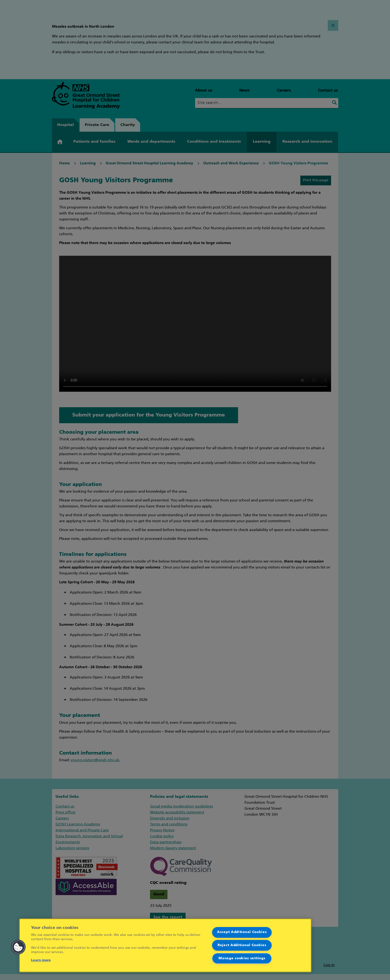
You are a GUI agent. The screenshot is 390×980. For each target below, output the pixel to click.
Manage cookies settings (242, 958)
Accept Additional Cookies (242, 932)
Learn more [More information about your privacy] (41, 960)
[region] (165, 945)
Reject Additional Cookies (242, 945)
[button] (18, 947)
